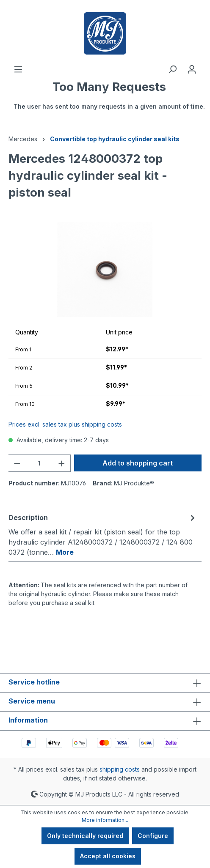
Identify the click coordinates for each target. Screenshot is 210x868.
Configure (153, 836)
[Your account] (192, 69)
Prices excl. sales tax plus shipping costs (65, 424)
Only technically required (85, 836)
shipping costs (120, 769)
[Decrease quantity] (17, 463)
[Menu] (18, 69)
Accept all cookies (108, 856)
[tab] (103, 534)
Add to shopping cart (138, 463)
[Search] (172, 69)
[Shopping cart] (109, 99)
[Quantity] (40, 463)
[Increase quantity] (62, 463)
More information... (105, 820)
